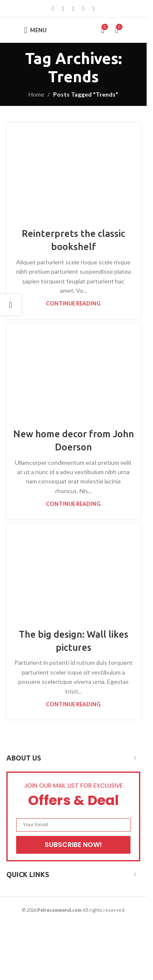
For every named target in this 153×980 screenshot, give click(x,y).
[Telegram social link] (94, 9)
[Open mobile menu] (35, 30)
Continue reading (73, 304)
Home (36, 94)
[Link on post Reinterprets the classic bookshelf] (73, 170)
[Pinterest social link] (74, 9)
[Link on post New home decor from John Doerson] (73, 370)
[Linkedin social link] (84, 9)
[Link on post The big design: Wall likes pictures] (73, 570)
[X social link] (63, 9)
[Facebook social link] (53, 9)
